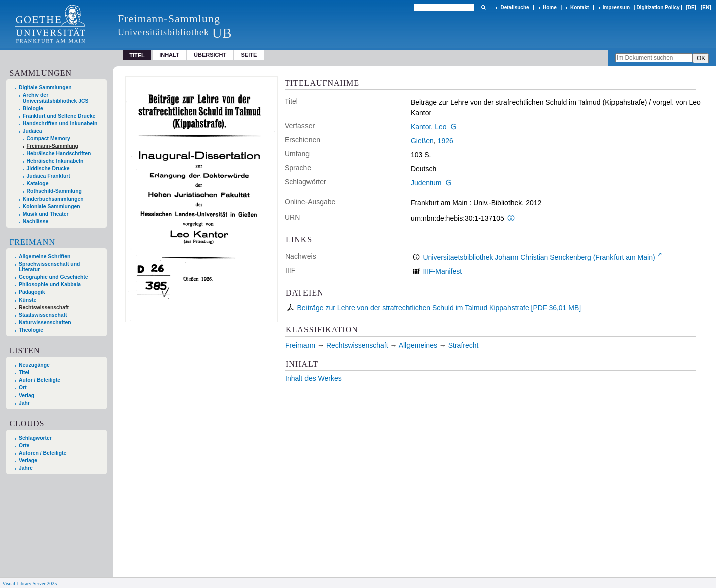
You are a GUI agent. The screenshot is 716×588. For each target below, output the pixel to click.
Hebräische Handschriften (59, 154)
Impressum (616, 7)
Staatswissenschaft (43, 315)
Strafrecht (464, 345)
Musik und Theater (46, 214)
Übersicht (210, 55)
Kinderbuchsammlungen (53, 199)
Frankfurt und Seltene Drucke (59, 116)
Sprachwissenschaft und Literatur (49, 267)
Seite (249, 55)
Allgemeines (418, 345)
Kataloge (38, 184)
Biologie (33, 108)
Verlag (26, 395)
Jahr (24, 403)
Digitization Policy (658, 7)
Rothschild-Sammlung (54, 191)
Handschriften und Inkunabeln (60, 123)
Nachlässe (35, 221)
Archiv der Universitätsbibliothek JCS (56, 98)
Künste (27, 300)
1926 (445, 141)
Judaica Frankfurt (48, 176)
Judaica (32, 131)
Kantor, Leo (429, 127)
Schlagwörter (35, 438)
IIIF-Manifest (442, 271)
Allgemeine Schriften (44, 257)
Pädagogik (32, 292)
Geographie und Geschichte (54, 277)
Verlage (28, 461)
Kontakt (580, 7)
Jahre (26, 468)
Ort (23, 388)
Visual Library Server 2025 (29, 584)
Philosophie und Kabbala (50, 285)
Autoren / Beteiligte (42, 453)
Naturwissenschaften (45, 322)
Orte (24, 446)
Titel (24, 373)
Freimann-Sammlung (53, 146)
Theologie (31, 330)
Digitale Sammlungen (45, 88)
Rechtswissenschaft (44, 307)
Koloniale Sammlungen (52, 206)
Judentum (426, 183)
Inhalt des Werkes (314, 378)
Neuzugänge (34, 365)
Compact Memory (48, 138)
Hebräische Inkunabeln (55, 161)
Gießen (422, 141)
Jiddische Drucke (48, 169)
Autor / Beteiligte (39, 380)
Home (550, 7)
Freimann (32, 242)
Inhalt (169, 55)
